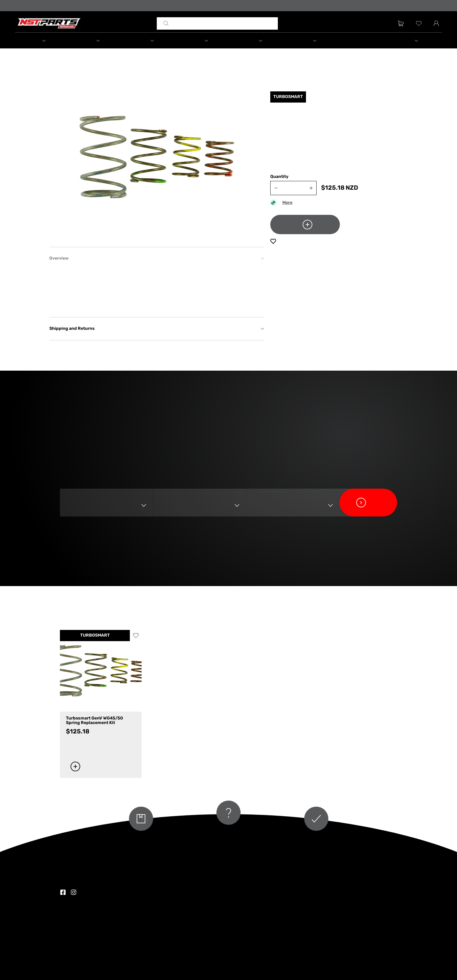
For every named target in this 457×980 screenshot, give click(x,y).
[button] (42, 41)
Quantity (279, 177)
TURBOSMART (95, 636)
